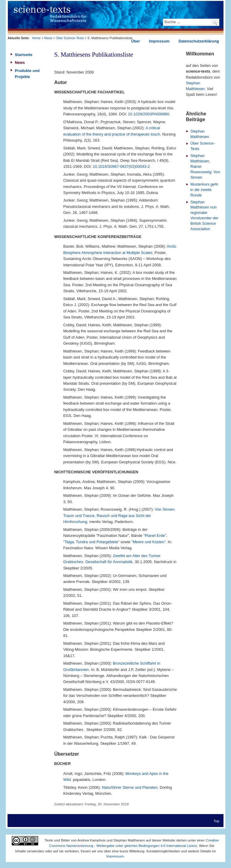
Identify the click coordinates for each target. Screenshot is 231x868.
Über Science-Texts (70, 38)
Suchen (216, 23)
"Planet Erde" (155, 536)
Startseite (23, 55)
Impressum (115, 856)
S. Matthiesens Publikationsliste (94, 55)
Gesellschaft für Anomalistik (109, 562)
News (48, 38)
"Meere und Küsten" (149, 542)
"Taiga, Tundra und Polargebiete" (91, 542)
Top (216, 821)
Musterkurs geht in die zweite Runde (204, 190)
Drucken (174, 62)
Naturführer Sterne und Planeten (130, 787)
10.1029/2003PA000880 (148, 114)
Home (36, 38)
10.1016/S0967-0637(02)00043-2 (121, 166)
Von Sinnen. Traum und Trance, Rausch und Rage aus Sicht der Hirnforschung (119, 515)
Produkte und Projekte (27, 74)
